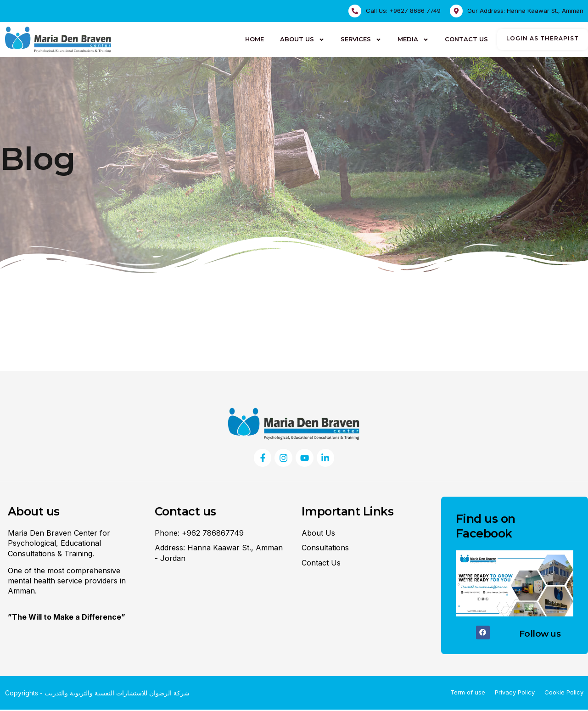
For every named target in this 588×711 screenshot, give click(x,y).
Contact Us (466, 39)
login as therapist (543, 38)
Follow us (540, 635)
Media (413, 40)
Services (361, 40)
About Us (302, 40)
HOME (255, 39)
